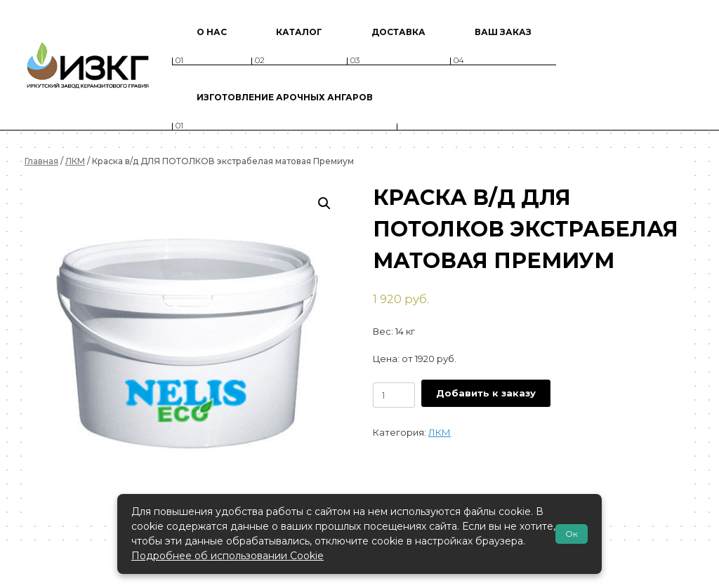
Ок (572, 534)
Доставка (398, 32)
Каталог (299, 32)
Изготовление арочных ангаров (285, 97)
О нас (212, 32)
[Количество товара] (394, 395)
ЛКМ (75, 161)
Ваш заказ (503, 32)
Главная (41, 161)
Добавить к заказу (486, 393)
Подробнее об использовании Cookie (227, 556)
